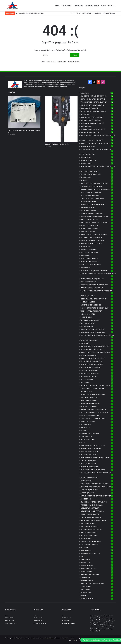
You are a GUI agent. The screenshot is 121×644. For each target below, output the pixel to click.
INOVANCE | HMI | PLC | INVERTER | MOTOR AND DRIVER (98, 135)
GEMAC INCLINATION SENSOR (90, 416)
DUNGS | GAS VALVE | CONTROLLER (91, 505)
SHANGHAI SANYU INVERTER (89, 262)
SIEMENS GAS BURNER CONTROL (91, 449)
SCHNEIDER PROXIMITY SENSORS (91, 367)
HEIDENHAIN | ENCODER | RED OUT (91, 186)
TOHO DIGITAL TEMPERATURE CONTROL (93, 332)
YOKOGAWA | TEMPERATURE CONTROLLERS (94, 285)
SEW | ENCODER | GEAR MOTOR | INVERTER (94, 520)
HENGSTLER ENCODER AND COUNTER (92, 388)
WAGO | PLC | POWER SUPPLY (90, 171)
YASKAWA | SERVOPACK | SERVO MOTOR (93, 129)
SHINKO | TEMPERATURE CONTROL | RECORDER (95, 352)
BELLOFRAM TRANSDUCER (89, 455)
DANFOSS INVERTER (86, 571)
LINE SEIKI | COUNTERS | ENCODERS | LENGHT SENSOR (97, 335)
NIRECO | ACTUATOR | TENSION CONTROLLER (94, 308)
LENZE (82, 556)
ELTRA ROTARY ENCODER (88, 282)
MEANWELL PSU (85, 562)
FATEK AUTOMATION (87, 379)
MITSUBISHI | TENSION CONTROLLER (92, 288)
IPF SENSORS (85, 431)
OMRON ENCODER (86, 593)
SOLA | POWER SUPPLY (88, 523)
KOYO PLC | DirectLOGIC (88, 302)
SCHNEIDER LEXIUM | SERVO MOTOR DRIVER (94, 271)
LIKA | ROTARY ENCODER (88, 211)
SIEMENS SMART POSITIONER (90, 467)
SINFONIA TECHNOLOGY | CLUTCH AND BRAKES (95, 189)
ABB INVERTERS (85, 268)
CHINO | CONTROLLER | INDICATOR (91, 311)
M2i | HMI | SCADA (86, 391)
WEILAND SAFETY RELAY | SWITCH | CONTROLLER (96, 473)
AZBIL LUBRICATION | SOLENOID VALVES (93, 419)
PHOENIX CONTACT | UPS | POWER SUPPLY (94, 235)
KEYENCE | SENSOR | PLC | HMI (90, 132)
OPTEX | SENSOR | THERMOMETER (91, 361)
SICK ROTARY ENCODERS (88, 202)
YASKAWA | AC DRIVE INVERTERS (91, 265)
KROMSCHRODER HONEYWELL (90, 229)
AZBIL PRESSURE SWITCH (88, 355)
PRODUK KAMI (78, 6)
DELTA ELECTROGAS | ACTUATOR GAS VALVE (94, 413)
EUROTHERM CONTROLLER (89, 398)
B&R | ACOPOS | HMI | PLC (88, 160)
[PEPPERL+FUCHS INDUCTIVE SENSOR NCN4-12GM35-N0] (24, 112)
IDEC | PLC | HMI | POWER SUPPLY (91, 174)
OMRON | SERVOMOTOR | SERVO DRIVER (93, 241)
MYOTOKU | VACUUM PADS (89, 535)
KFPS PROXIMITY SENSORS (89, 407)
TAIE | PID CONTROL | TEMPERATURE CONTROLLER (96, 291)
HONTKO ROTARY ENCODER (89, 544)
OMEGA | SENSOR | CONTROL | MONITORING (94, 484)
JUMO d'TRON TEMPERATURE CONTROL (93, 446)
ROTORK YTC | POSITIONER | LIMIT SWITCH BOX (95, 385)
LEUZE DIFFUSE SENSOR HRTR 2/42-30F (57, 144)
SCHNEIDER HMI (86, 499)
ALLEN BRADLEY (86, 425)
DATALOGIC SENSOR (87, 437)
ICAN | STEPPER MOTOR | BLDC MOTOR (93, 470)
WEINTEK (83, 596)
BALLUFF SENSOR (86, 126)
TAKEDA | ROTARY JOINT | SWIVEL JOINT (92, 583)
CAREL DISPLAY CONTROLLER (90, 508)
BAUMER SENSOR (86, 163)
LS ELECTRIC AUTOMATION (89, 370)
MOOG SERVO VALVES (87, 323)
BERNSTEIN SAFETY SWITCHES (90, 574)
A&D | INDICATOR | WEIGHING (90, 526)
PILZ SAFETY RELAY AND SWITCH (91, 120)
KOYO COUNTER (85, 590)
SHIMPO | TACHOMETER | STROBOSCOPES (94, 410)
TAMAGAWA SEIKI (86, 550)
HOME (57, 6)
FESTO (83, 443)
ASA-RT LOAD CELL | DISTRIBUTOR (91, 529)
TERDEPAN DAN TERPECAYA (66, 638)
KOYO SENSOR (85, 382)
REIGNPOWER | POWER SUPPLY (90, 404)
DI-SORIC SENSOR (86, 538)
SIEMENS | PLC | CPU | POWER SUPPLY (92, 205)
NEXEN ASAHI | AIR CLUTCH (89, 490)
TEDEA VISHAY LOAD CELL (89, 464)
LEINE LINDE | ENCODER (88, 422)
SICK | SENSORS (85, 114)
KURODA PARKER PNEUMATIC (90, 514)
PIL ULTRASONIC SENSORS (89, 340)
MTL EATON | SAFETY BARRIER (90, 320)
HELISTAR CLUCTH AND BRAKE (90, 434)
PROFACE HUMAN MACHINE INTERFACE (93, 99)
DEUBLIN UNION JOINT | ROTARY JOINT (93, 329)
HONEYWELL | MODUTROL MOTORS (91, 140)
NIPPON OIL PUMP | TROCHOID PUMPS (92, 199)
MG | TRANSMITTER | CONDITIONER (95, 143)
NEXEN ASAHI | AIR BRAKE (89, 461)
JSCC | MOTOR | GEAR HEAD (89, 253)
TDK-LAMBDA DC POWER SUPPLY (90, 553)
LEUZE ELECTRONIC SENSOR (89, 108)
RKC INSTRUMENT (86, 247)
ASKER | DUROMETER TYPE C (89, 478)
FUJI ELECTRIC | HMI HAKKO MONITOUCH (93, 96)
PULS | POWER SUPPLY (88, 296)
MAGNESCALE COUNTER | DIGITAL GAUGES (94, 502)
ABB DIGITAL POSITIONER (88, 250)
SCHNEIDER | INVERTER (88, 208)
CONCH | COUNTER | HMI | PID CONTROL (93, 358)
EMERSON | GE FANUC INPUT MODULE (92, 123)
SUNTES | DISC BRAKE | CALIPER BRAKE (93, 394)
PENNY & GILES (85, 256)
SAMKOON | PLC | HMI (87, 493)
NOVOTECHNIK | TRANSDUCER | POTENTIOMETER (96, 149)
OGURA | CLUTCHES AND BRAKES (91, 541)
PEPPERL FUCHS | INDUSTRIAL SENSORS (93, 111)
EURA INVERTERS (86, 481)
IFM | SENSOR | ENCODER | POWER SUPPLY (94, 102)
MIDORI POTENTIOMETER (88, 376)
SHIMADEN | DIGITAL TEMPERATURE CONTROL (95, 346)
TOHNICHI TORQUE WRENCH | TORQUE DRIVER (95, 458)
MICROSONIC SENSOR (87, 440)
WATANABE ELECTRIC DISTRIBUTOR (92, 364)
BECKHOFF (84, 180)
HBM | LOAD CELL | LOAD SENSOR (91, 517)
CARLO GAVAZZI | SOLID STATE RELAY (92, 511)
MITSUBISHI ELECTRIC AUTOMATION (92, 117)
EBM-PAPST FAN (86, 157)
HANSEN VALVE (85, 577)
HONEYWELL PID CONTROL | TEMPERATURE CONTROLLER (98, 274)
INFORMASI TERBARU (92, 6)
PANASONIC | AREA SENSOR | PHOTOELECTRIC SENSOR (98, 166)
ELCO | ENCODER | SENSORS (89, 259)
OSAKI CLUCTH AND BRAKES (89, 452)
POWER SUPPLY (85, 428)
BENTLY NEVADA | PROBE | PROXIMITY (92, 279)
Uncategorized (85, 547)
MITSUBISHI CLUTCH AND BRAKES (91, 244)
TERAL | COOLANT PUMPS (89, 401)
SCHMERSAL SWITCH (87, 565)
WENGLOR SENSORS (87, 326)
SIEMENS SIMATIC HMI (88, 146)
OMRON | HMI (85, 343)
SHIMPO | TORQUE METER (89, 532)
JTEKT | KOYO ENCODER (88, 154)
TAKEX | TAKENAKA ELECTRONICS (91, 349)
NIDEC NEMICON (85, 559)
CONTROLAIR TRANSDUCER (89, 220)
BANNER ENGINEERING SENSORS (91, 305)
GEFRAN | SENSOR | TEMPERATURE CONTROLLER (96, 496)
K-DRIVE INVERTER (86, 586)
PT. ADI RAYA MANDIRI (34, 638)
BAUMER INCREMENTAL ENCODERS (92, 214)
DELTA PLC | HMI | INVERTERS (90, 195)
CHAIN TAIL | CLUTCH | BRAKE (90, 226)
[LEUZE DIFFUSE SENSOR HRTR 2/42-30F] (61, 119)
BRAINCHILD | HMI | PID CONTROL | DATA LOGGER (96, 487)
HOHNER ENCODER (86, 317)
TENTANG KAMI (67, 6)
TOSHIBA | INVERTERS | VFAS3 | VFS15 (92, 105)
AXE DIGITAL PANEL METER (93, 299)
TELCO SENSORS (86, 177)
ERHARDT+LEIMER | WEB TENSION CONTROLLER (95, 217)
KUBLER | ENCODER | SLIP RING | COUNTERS (94, 183)
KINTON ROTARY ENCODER (88, 568)
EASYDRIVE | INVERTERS (88, 314)
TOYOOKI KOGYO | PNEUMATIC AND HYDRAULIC (95, 223)
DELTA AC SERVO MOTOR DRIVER (91, 192)
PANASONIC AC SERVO (88, 232)
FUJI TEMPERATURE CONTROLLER (91, 238)
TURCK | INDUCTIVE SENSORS (90, 373)
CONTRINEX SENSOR (87, 580)
